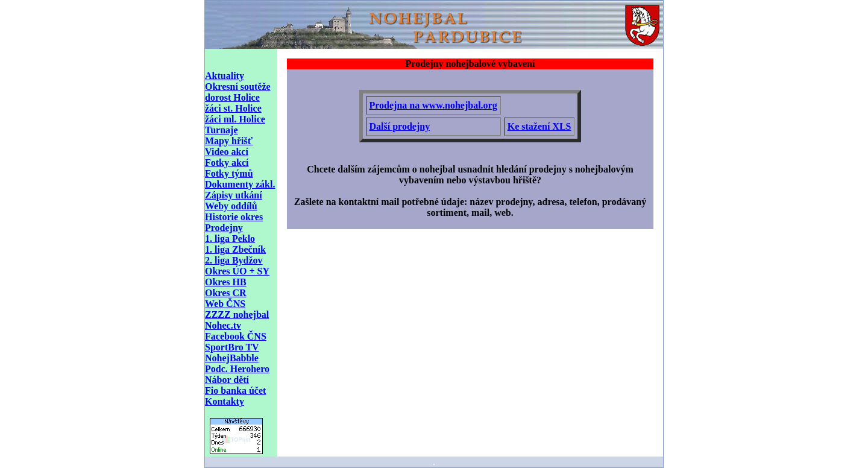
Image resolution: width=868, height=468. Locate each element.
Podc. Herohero (237, 369)
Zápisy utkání (234, 195)
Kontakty (225, 401)
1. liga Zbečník (235, 249)
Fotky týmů (229, 173)
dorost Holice (232, 97)
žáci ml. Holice (235, 119)
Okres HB (226, 282)
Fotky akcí (227, 163)
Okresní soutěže (238, 87)
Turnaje (222, 130)
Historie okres (234, 217)
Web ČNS (225, 304)
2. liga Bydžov (234, 260)
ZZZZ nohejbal (237, 315)
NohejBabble (232, 358)
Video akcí (227, 152)
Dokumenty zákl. (240, 184)
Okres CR (226, 293)
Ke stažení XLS (539, 126)
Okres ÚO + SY (237, 271)
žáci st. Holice (233, 108)
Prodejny (224, 228)
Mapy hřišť (229, 141)
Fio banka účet (235, 391)
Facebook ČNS (236, 336)
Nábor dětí (227, 380)
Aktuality (225, 76)
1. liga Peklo (230, 239)
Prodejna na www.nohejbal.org (433, 105)
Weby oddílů (231, 206)
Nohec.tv (223, 325)
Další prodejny (400, 126)
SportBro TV (232, 347)
